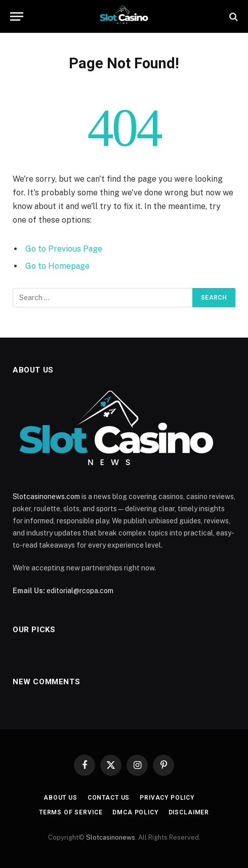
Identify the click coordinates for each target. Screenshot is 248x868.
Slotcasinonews (111, 837)
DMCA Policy (135, 812)
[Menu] (17, 16)
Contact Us (109, 798)
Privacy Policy (167, 798)
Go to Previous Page (64, 249)
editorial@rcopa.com (80, 591)
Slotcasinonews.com (46, 497)
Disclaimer (189, 812)
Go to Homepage (57, 266)
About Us (60, 798)
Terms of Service (71, 812)
